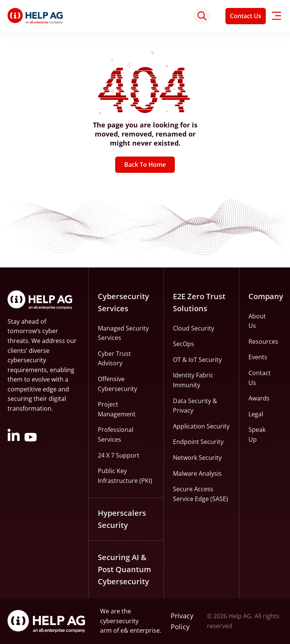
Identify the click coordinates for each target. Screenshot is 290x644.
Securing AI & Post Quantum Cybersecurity (124, 569)
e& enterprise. (141, 631)
